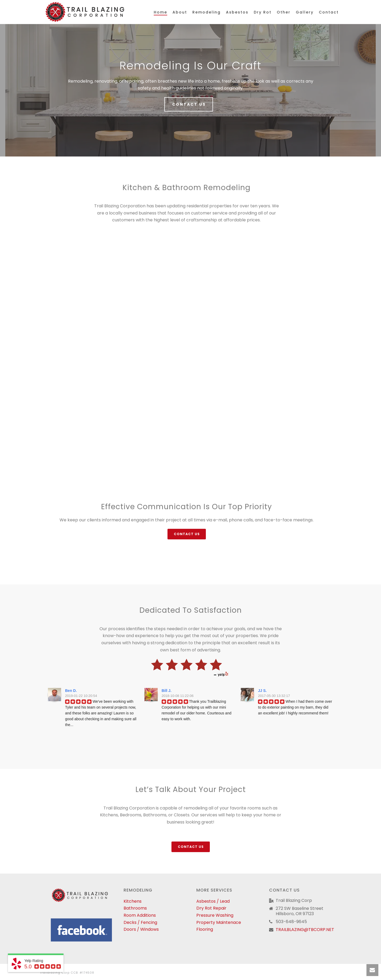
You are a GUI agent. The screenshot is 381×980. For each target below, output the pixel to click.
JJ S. (262, 691)
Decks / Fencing (140, 922)
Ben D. (71, 691)
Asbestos (237, 12)
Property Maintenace (219, 922)
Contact (329, 12)
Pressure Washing (215, 915)
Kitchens (133, 901)
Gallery (305, 12)
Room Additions (140, 915)
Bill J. (167, 691)
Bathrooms (135, 908)
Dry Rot (263, 12)
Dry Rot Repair (211, 908)
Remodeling (207, 12)
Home (160, 12)
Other (284, 12)
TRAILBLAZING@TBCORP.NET (305, 930)
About (180, 12)
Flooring (205, 929)
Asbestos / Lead (213, 901)
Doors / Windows (141, 929)
